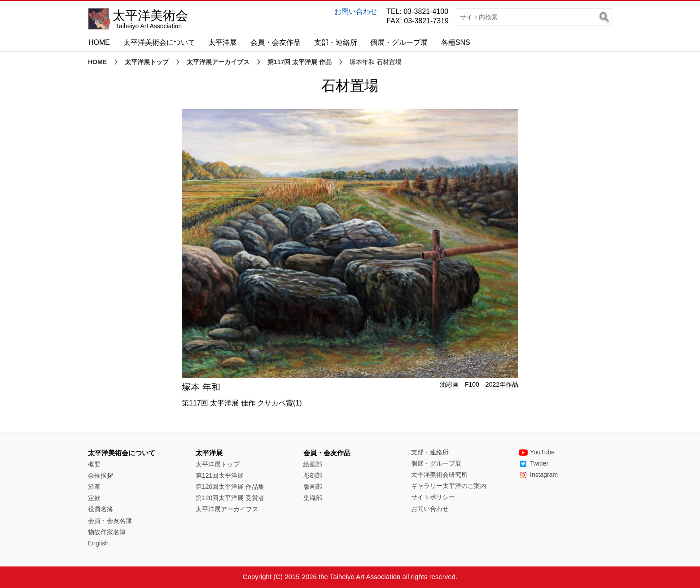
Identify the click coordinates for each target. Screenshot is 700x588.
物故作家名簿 (107, 532)
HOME (99, 42)
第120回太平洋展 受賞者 (230, 498)
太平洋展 (223, 42)
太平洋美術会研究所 (439, 475)
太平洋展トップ (147, 62)
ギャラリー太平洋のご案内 (449, 486)
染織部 (313, 498)
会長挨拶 (101, 475)
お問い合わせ (356, 11)
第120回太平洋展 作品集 (230, 487)
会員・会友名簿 (110, 521)
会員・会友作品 (276, 42)
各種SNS (456, 42)
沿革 (94, 487)
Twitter (534, 463)
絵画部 (313, 464)
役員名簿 (101, 509)
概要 (94, 464)
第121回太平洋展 (220, 475)
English (98, 543)
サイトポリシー (433, 497)
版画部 (313, 487)
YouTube (537, 452)
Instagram (538, 475)
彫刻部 (313, 475)
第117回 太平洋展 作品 (300, 62)
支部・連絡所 (336, 42)
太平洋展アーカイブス (218, 62)
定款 (94, 498)
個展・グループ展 (399, 42)
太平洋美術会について (159, 42)
